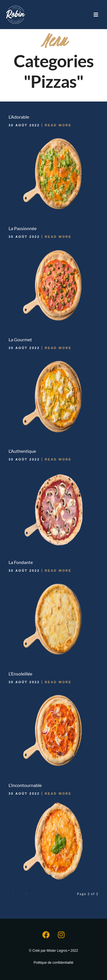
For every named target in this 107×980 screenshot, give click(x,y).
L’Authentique (22, 451)
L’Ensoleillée (20, 674)
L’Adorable (19, 117)
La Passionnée (23, 228)
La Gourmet (20, 339)
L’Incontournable (25, 785)
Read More (58, 125)
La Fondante (21, 562)
